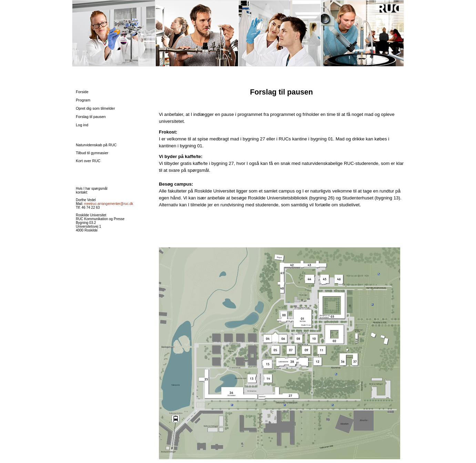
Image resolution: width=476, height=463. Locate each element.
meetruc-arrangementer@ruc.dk (109, 204)
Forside (82, 92)
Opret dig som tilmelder (95, 108)
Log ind (82, 125)
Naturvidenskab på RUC (96, 145)
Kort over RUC (88, 161)
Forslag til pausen (91, 117)
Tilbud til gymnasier (92, 153)
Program (83, 100)
